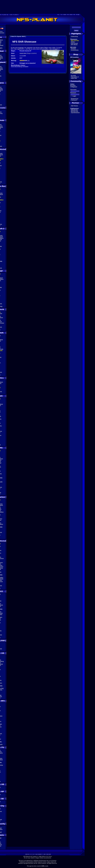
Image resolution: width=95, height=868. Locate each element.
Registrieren (75, 99)
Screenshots (75, 50)
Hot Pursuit (74, 43)
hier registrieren (19, 49)
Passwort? (74, 100)
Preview (74, 49)
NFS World (74, 45)
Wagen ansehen (32, 53)
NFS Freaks (75, 110)
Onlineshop (75, 37)
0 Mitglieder (74, 87)
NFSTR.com (75, 111)
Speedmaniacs (75, 113)
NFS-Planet (49, 856)
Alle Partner (74, 106)
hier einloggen (54, 49)
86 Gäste (73, 86)
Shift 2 (73, 42)
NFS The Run (75, 41)
